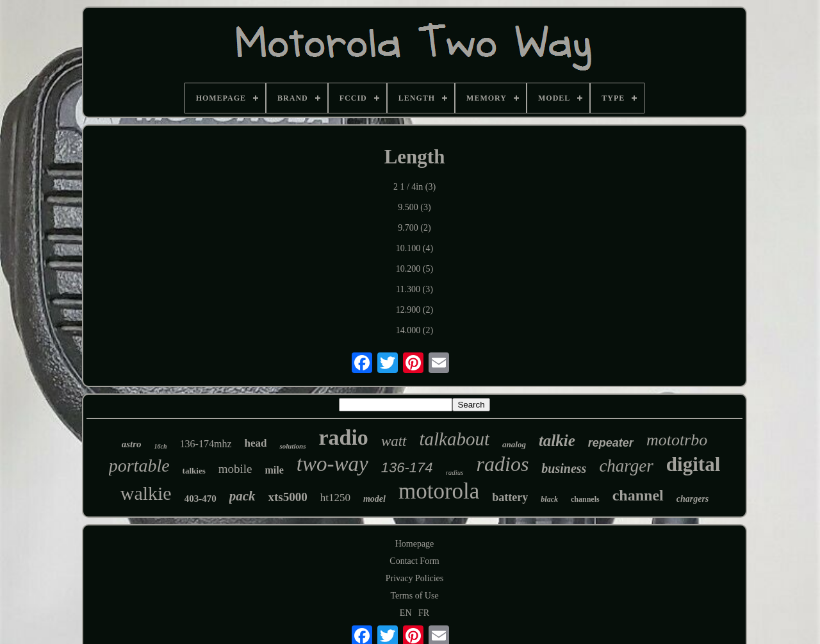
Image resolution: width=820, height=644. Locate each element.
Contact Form (414, 561)
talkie (557, 441)
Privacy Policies (415, 578)
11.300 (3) (414, 289)
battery (510, 497)
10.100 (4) (414, 248)
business (564, 468)
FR (424, 613)
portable (139, 466)
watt (394, 441)
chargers (693, 499)
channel (638, 495)
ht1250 (335, 498)
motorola (439, 491)
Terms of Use (414, 596)
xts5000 (288, 497)
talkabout (455, 439)
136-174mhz (206, 444)
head (255, 443)
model (374, 499)
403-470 (201, 499)
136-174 (407, 467)
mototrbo (677, 440)
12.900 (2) (414, 310)
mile (275, 470)
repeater (611, 443)
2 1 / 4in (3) (414, 187)
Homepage (415, 544)
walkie (146, 493)
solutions (292, 446)
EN (406, 613)
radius (454, 472)
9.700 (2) (414, 228)
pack (242, 496)
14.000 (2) (414, 330)
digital (693, 464)
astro (132, 444)
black (549, 499)
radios (503, 464)
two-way (332, 464)
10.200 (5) (414, 269)
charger (626, 466)
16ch (161, 446)
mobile (235, 469)
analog (514, 444)
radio (343, 437)
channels (585, 499)
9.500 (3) (414, 207)
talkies (194, 471)
